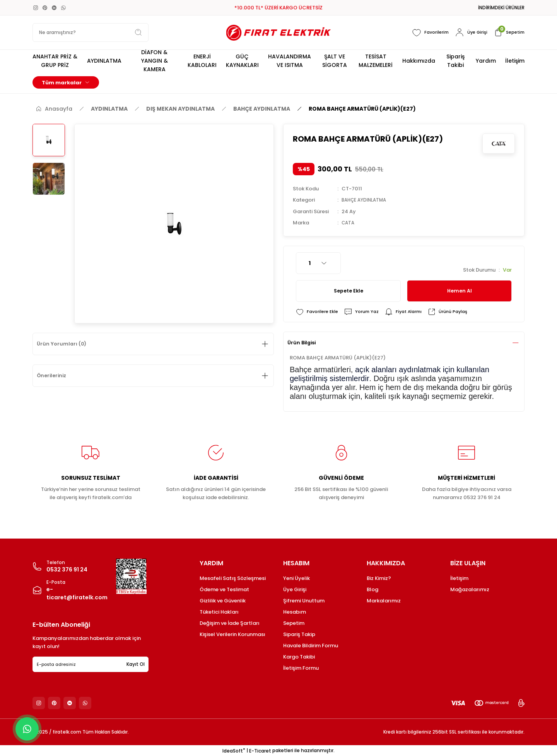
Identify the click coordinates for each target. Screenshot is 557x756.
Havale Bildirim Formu (311, 646)
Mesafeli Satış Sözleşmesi (233, 578)
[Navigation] (66, 82)
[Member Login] (469, 32)
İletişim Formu (301, 668)
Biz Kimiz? (379, 578)
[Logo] (278, 33)
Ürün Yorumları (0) (65, 344)
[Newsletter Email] (91, 664)
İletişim (459, 578)
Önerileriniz (55, 376)
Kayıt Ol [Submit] (136, 664)
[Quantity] (318, 263)
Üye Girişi (295, 589)
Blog (372, 589)
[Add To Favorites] (318, 312)
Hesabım (295, 612)
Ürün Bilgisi (305, 343)
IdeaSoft (234, 750)
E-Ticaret (260, 750)
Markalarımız (384, 601)
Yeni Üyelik (296, 578)
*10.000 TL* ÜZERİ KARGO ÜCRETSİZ (278, 8)
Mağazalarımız (470, 589)
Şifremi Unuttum (304, 601)
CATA (349, 222)
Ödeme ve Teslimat (224, 589)
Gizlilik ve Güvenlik (223, 601)
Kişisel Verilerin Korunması (232, 634)
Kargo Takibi (299, 657)
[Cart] (508, 32)
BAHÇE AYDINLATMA (367, 200)
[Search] (91, 32)
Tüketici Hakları (219, 612)
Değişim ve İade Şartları (230, 623)
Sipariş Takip (299, 634)
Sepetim (294, 623)
